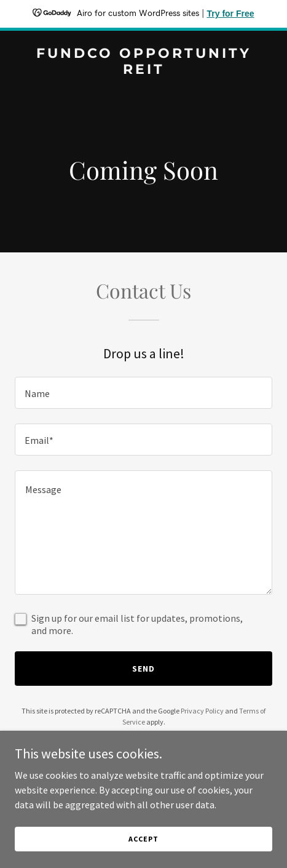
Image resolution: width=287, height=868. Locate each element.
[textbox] (143, 393)
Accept (143, 839)
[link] (143, 70)
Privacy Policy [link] (202, 711)
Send (143, 669)
